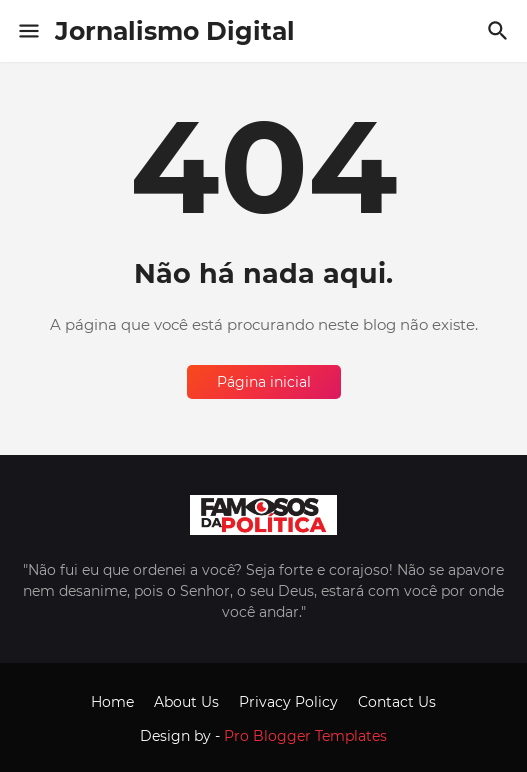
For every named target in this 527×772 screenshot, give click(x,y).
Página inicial (264, 382)
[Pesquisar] (500, 31)
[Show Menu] (27, 31)
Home (112, 702)
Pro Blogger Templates (305, 736)
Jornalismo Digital (175, 31)
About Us (186, 702)
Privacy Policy (288, 702)
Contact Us (397, 702)
